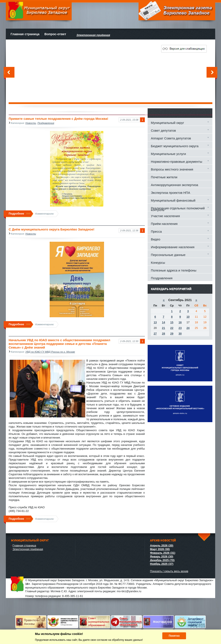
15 (172, 322)
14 (163, 322)
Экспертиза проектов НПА (170, 193)
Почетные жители (164, 177)
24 (188, 328)
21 (163, 328)
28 (163, 334)
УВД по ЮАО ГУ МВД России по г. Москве (50, 352)
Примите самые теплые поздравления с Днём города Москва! (58, 119)
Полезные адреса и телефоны (174, 270)
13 (155, 322)
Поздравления (46, 123)
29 (172, 334)
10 (188, 317)
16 (180, 322)
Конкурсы (158, 263)
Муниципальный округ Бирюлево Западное (39, 11)
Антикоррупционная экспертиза (174, 185)
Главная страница (25, 34)
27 (155, 334)
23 (180, 328)
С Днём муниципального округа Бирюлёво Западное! (51, 229)
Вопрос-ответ (55, 34)
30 (180, 334)
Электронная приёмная (28, 549)
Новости (31, 123)
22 (172, 328)
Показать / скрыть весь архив (169, 571)
